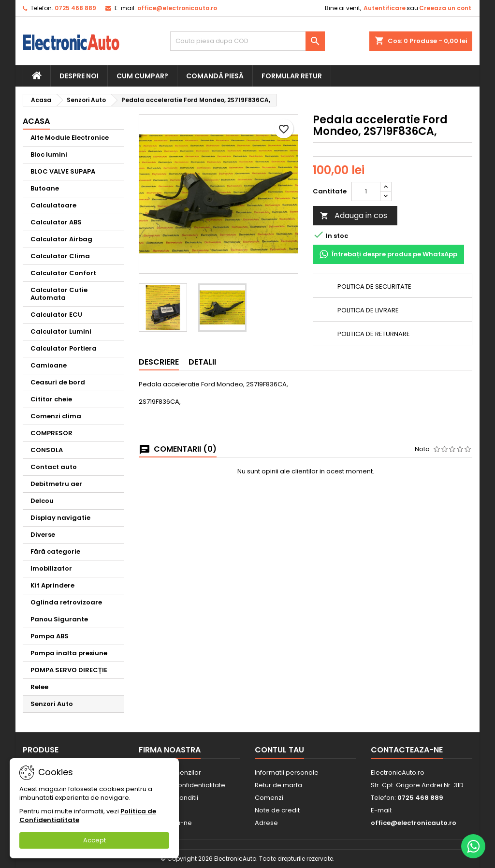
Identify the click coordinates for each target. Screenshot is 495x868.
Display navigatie (60, 518)
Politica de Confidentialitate (182, 785)
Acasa (36, 121)
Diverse (43, 535)
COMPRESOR (51, 433)
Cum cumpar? (142, 76)
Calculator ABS (56, 222)
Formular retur (292, 76)
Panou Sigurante (59, 619)
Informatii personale (287, 772)
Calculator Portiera (64, 348)
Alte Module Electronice (70, 138)
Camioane (49, 365)
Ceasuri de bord (58, 382)
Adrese (266, 823)
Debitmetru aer (56, 484)
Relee (39, 687)
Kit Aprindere (52, 585)
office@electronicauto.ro (177, 8)
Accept (95, 840)
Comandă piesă (215, 76)
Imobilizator (51, 568)
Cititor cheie (51, 399)
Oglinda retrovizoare (66, 602)
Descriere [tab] (159, 362)
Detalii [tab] (202, 362)
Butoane (45, 188)
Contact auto (54, 467)
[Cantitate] (366, 191)
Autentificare (385, 8)
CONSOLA (47, 450)
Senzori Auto (52, 704)
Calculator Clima (60, 256)
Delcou (42, 501)
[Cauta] (247, 41)
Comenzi (269, 798)
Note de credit (277, 810)
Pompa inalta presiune (69, 653)
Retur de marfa (278, 785)
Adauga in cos (354, 215)
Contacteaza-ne (407, 750)
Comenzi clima (56, 416)
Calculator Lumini (61, 331)
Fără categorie (55, 552)
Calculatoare (53, 205)
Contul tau (279, 750)
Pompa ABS (50, 636)
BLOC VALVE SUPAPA (63, 171)
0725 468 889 (75, 8)
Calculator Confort (63, 273)
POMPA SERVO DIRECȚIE (69, 670)
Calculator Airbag (61, 239)
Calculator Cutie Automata (59, 294)
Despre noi (79, 76)
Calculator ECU (56, 315)
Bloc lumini (49, 154)
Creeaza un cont (445, 8)
